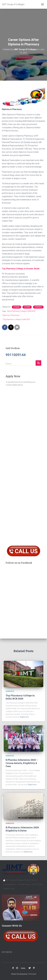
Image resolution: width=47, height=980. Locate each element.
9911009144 (7, 952)
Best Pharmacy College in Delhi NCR (21, 311)
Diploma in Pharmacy (11, 315)
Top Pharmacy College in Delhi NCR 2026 (20, 697)
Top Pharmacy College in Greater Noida (21, 269)
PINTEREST (34, 968)
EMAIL (23, 968)
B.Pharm (16, 307)
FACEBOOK (13, 968)
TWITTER (30, 968)
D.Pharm (27, 307)
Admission (10, 691)
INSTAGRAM (17, 968)
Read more (24, 717)
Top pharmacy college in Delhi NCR (16, 319)
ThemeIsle (32, 974)
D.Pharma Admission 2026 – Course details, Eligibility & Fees (22, 763)
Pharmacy (38, 307)
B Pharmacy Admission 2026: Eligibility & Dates (22, 829)
